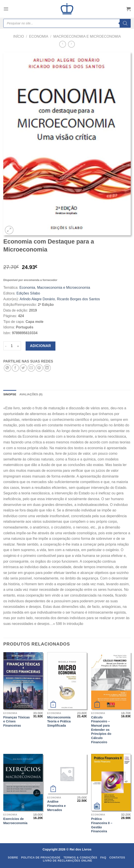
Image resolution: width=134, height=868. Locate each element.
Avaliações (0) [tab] (31, 394)
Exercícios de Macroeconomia (15, 821)
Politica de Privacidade (41, 858)
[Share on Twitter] (23, 368)
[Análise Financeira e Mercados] (67, 774)
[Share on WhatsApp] (7, 368)
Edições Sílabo (28, 293)
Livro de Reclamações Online (67, 861)
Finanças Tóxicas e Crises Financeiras (17, 721)
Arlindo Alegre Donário (37, 299)
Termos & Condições (80, 858)
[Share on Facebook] (15, 368)
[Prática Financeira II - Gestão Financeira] (111, 782)
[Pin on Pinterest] (39, 368)
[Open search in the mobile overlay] (67, 23)
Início (19, 36)
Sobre (13, 858)
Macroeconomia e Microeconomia (87, 36)
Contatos (117, 858)
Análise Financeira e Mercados (57, 806)
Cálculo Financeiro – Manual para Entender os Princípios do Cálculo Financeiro (101, 730)
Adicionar (41, 346)
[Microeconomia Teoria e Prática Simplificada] (67, 681)
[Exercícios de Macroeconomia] (23, 782)
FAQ (103, 858)
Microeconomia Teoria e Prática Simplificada (59, 721)
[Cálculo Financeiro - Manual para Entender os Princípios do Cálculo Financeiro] (111, 681)
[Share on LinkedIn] (47, 368)
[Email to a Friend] (31, 368)
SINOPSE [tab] (10, 394)
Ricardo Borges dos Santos (78, 299)
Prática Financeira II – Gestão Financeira (102, 825)
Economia (39, 36)
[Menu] (6, 9)
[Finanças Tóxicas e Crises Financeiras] (23, 681)
